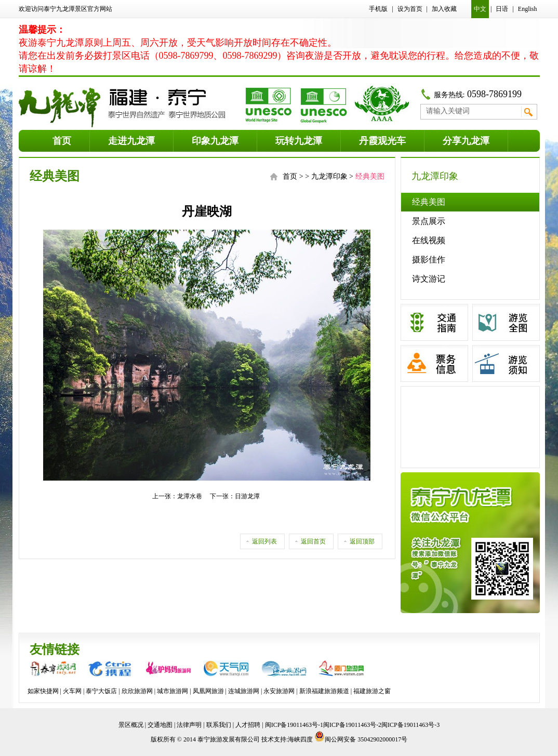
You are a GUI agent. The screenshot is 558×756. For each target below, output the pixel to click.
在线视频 (429, 240)
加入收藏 (444, 9)
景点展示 (429, 221)
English (528, 9)
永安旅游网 (279, 691)
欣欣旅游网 (137, 691)
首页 (290, 176)
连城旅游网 (244, 691)
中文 (480, 9)
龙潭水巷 (190, 496)
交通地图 (160, 725)
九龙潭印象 (329, 176)
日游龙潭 (247, 496)
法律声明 (189, 725)
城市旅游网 (172, 691)
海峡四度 (300, 739)
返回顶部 (362, 541)
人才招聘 (248, 725)
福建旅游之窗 (372, 691)
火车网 (72, 691)
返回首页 (313, 541)
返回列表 (264, 541)
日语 (502, 9)
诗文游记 (429, 279)
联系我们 (219, 725)
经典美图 (429, 202)
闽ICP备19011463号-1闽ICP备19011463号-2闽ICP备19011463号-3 (353, 725)
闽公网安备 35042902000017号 (361, 739)
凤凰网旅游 (208, 691)
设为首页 (410, 9)
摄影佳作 (429, 260)
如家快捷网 (43, 691)
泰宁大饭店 (101, 691)
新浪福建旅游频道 (324, 691)
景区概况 (131, 725)
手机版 (378, 9)
